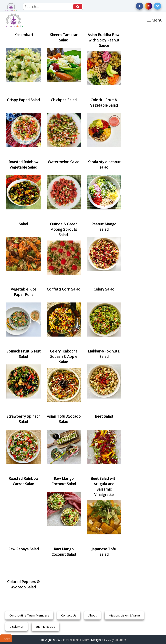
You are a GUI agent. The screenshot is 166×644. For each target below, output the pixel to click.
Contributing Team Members (29, 615)
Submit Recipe (45, 626)
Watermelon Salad (64, 162)
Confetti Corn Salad (64, 289)
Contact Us (69, 615)
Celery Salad (104, 289)
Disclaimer (16, 626)
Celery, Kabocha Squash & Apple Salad (64, 356)
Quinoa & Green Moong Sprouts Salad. (64, 229)
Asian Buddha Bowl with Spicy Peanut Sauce (104, 40)
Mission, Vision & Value (124, 615)
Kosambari (23, 35)
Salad (23, 224)
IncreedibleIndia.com (76, 640)
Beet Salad (104, 416)
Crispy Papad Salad (23, 100)
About (92, 615)
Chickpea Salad (64, 100)
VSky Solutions (117, 640)
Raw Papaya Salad (23, 549)
